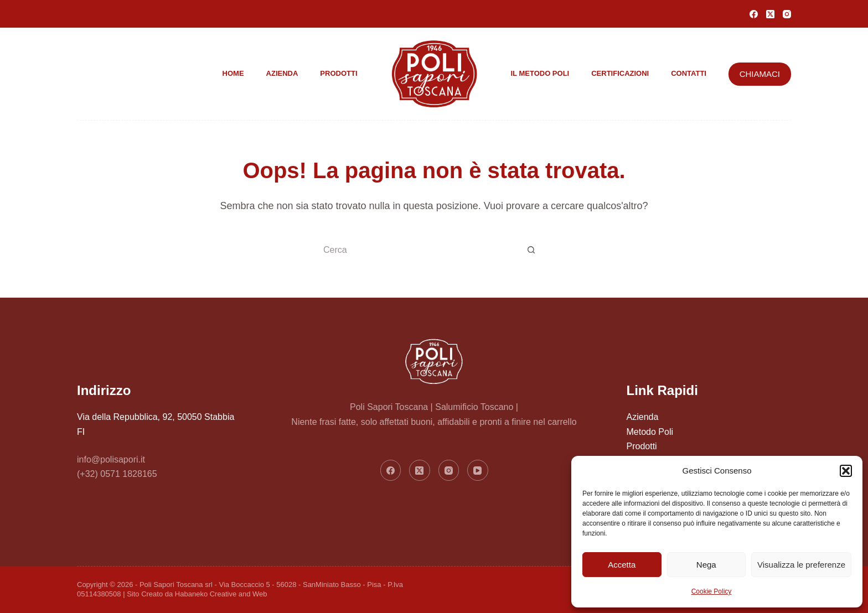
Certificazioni (620, 73)
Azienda (282, 73)
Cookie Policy (712, 591)
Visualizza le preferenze (801, 565)
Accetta (622, 565)
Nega (706, 565)
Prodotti (339, 73)
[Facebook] (754, 14)
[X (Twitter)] (770, 14)
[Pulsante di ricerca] (531, 251)
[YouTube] (478, 470)
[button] (846, 471)
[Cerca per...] (420, 251)
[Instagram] (787, 14)
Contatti (689, 73)
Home (233, 73)
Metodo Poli (650, 432)
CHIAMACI (760, 74)
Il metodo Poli (540, 73)
